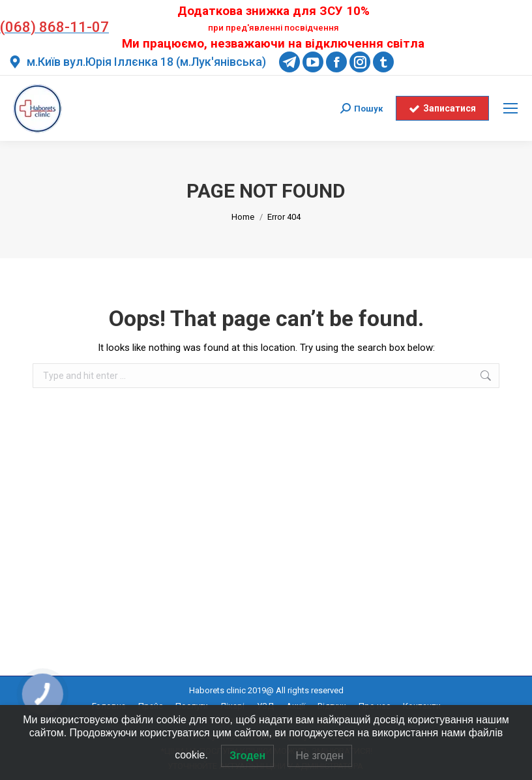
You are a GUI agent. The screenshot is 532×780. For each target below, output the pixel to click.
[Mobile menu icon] (510, 108)
